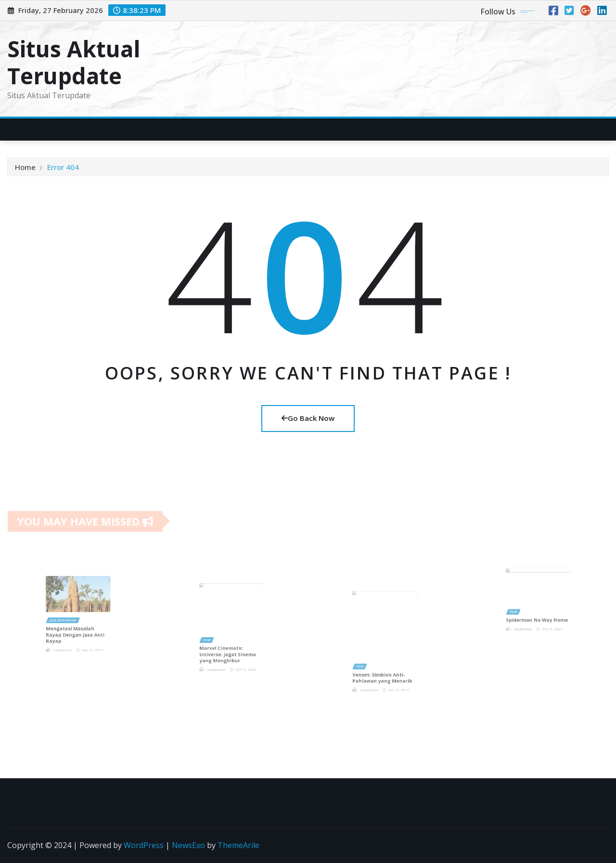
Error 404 (63, 170)
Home (25, 170)
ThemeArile (238, 845)
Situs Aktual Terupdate (74, 62)
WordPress (144, 845)
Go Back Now (308, 418)
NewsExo (188, 845)
